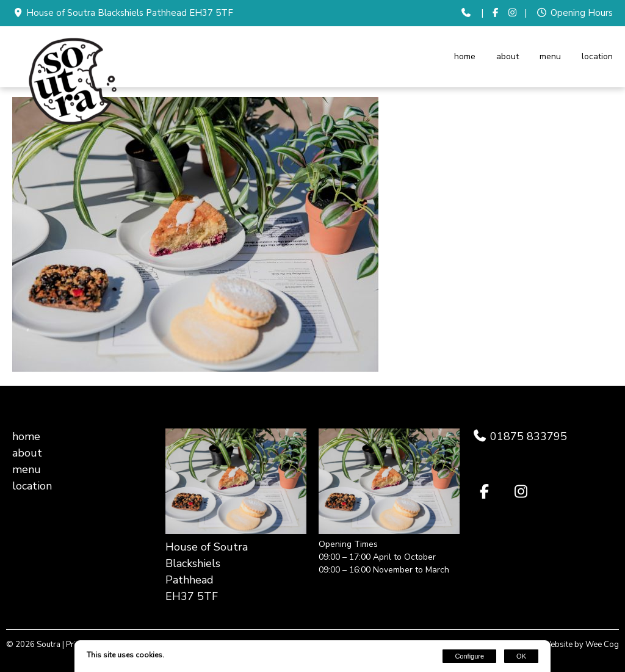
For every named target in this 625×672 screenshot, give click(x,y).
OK (521, 656)
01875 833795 (527, 436)
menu (550, 56)
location (597, 56)
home (465, 56)
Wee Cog (602, 645)
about (508, 56)
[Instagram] (513, 13)
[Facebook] (495, 13)
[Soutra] (73, 127)
